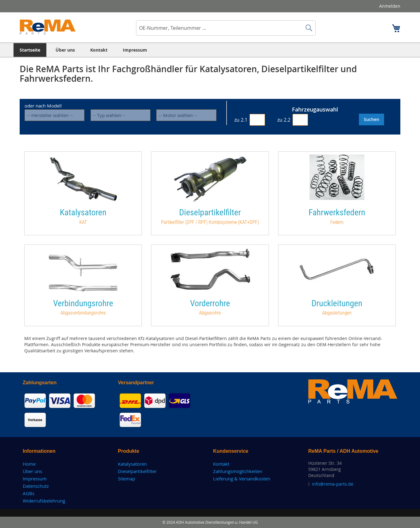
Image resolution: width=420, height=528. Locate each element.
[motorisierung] (186, 115)
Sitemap (126, 479)
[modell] (121, 115)
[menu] (210, 50)
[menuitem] (30, 50)
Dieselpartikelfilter (137, 471)
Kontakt (221, 464)
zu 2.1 (241, 120)
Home (29, 464)
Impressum (35, 479)
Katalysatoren (132, 464)
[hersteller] (54, 115)
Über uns (32, 471)
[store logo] (48, 27)
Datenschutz (36, 486)
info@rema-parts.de (333, 484)
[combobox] (226, 28)
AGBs (29, 493)
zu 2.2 (284, 120)
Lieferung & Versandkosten (242, 479)
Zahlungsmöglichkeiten (238, 471)
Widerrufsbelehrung (44, 501)
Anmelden (390, 6)
